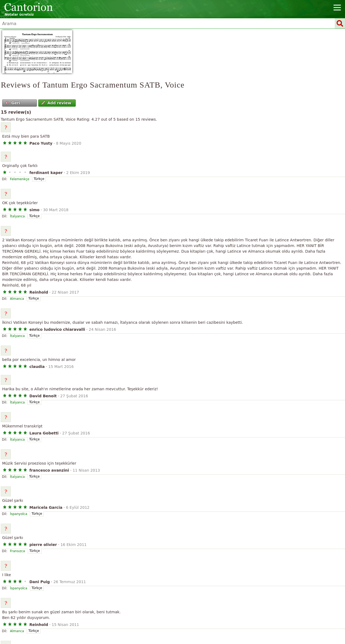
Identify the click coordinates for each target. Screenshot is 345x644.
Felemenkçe (20, 179)
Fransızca (18, 551)
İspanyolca (19, 514)
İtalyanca (17, 216)
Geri (13, 103)
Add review (56, 103)
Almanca (17, 299)
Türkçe (39, 179)
